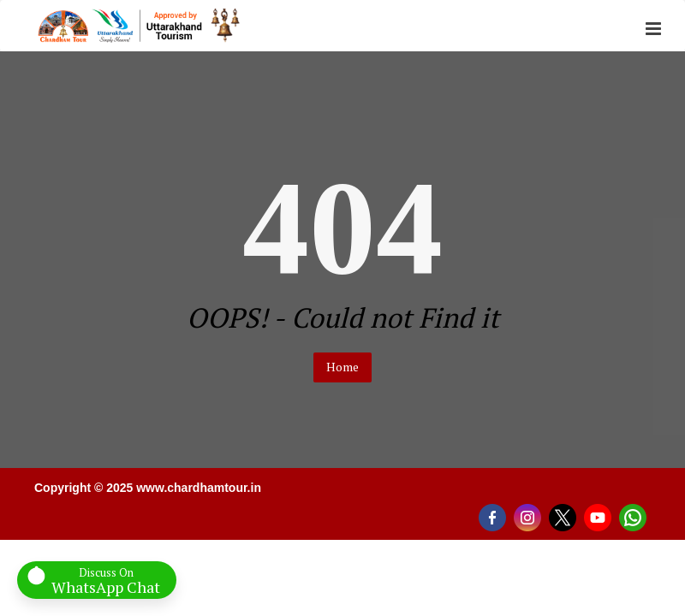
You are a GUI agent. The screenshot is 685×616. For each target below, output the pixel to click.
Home (342, 367)
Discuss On (106, 580)
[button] (653, 30)
